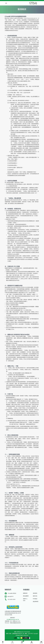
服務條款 (25, 593)
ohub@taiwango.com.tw (13, 619)
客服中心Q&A (25, 600)
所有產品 (35, 599)
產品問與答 (36, 602)
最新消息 (35, 596)
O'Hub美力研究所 (12, 593)
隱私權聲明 (26, 596)
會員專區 (35, 593)
